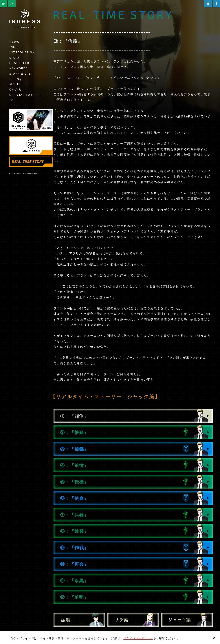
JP (4, 4)
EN (12, 4)
